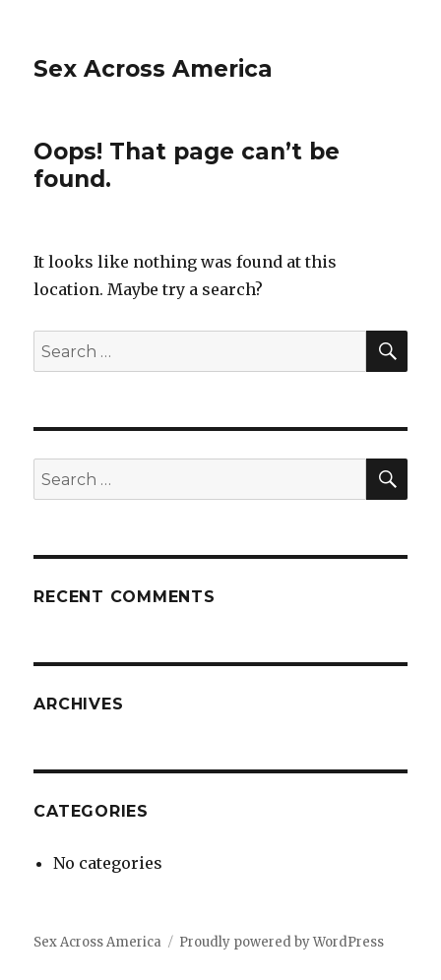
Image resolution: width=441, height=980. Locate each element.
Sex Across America (153, 69)
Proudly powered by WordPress (282, 942)
